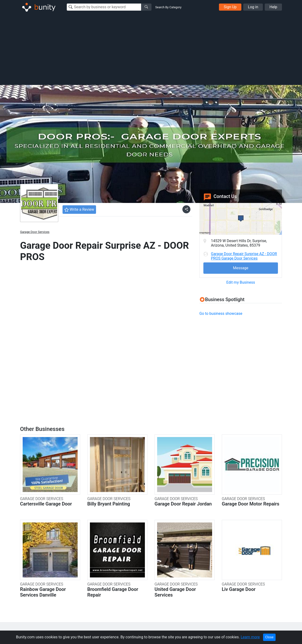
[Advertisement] (151, 49)
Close (269, 637)
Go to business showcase (221, 314)
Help (273, 7)
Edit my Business (241, 282)
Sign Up (230, 7)
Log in (253, 7)
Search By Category (168, 7)
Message (241, 268)
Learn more (250, 637)
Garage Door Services (35, 232)
